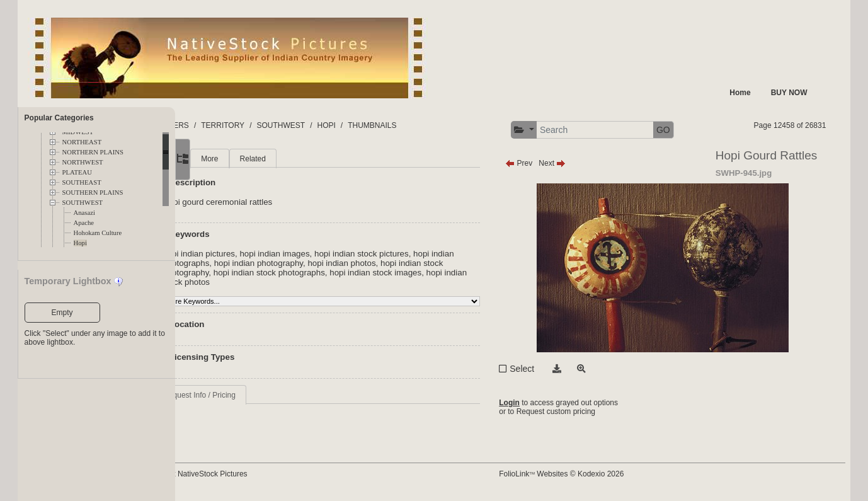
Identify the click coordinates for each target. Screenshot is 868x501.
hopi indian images (338, 254)
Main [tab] (235, 159)
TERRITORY (286, 125)
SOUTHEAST (82, 182)
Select (551, 369)
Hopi (80, 243)
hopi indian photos (430, 263)
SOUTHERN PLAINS (93, 193)
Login (539, 403)
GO (693, 130)
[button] (553, 130)
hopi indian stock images (460, 273)
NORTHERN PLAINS (93, 152)
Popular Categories (59, 118)
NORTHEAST (82, 142)
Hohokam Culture (98, 233)
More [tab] (273, 159)
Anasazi (84, 213)
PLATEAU (77, 172)
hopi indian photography (346, 263)
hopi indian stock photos (271, 282)
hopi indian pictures (262, 254)
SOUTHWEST (83, 203)
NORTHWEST (83, 162)
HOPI (390, 125)
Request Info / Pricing (263, 395)
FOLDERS (235, 125)
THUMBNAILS (436, 125)
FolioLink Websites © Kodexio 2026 (591, 474)
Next (582, 163)
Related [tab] (316, 159)
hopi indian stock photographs (354, 273)
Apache (84, 223)
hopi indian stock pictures (425, 254)
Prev (548, 163)
